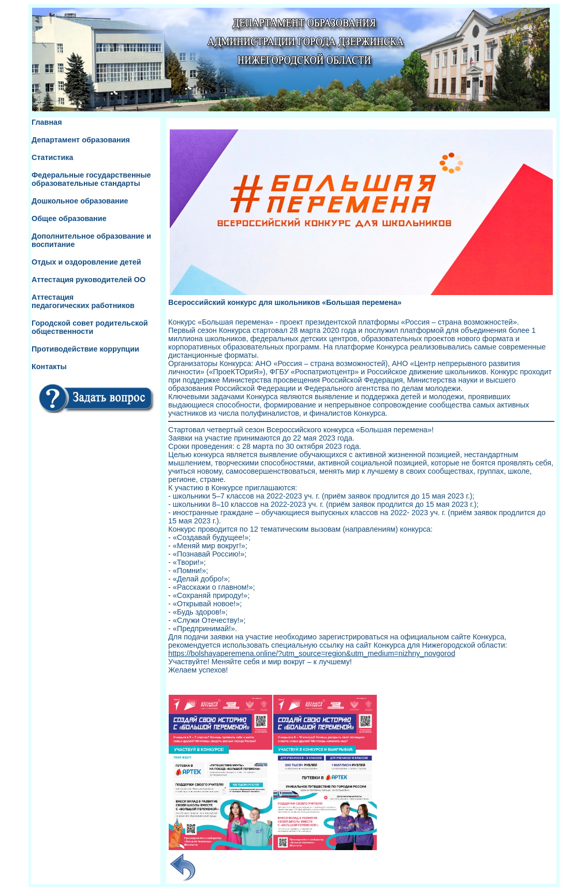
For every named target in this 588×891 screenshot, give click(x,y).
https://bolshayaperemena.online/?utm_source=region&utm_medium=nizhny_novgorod (312, 653)
